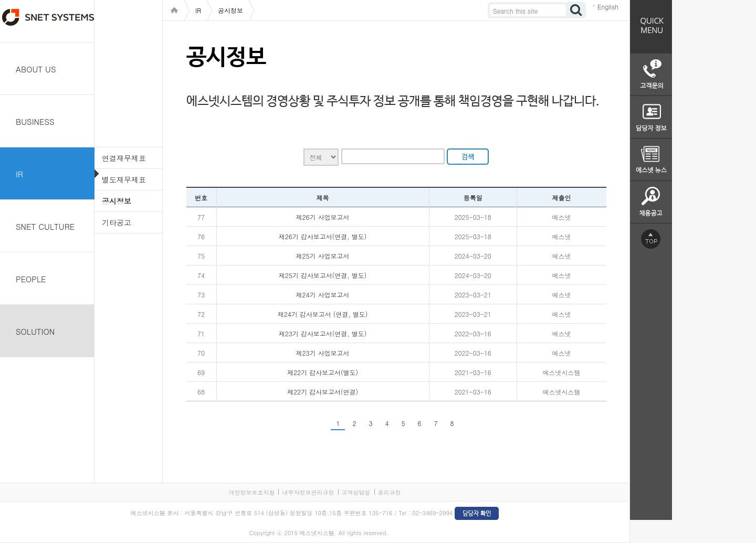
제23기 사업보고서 (323, 353)
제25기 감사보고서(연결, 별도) (323, 275)
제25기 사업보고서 (323, 256)
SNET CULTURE (45, 226)
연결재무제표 (124, 158)
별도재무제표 (124, 179)
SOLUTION (35, 331)
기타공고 (117, 222)
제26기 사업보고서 (323, 217)
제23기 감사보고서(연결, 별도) (323, 333)
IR (19, 174)
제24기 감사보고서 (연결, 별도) (323, 314)
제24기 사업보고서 (323, 295)
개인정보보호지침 (251, 492)
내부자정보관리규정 (308, 492)
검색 (576, 10)
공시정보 (117, 201)
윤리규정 (390, 492)
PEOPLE (31, 279)
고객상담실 (356, 492)
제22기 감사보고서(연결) (323, 392)
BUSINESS (35, 121)
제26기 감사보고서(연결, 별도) (323, 236)
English (608, 7)
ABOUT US (36, 69)
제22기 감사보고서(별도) (323, 372)
